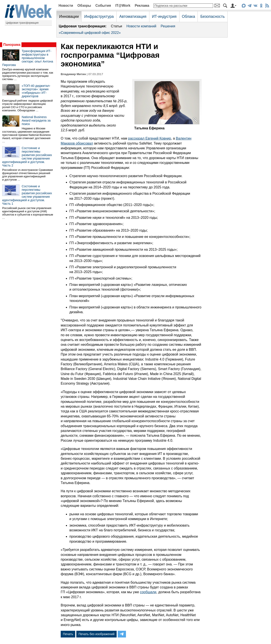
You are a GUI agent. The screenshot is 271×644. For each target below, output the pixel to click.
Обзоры (84, 6)
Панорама (12, 45)
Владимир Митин (73, 74)
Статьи (116, 26)
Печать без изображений (96, 634)
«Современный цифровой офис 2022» (90, 33)
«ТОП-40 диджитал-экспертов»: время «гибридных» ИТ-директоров (36, 91)
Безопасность (212, 16)
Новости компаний (141, 26)
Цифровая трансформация (22, 23)
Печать (68, 634)
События (103, 6)
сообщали (148, 592)
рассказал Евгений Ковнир (150, 138)
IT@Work (123, 6)
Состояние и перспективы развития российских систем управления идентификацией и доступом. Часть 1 (27, 195)
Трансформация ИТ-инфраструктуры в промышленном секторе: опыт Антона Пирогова (28, 58)
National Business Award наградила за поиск (36, 120)
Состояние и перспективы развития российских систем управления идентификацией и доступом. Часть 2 (27, 157)
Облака (189, 16)
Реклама (142, 6)
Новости (66, 6)
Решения (168, 26)
